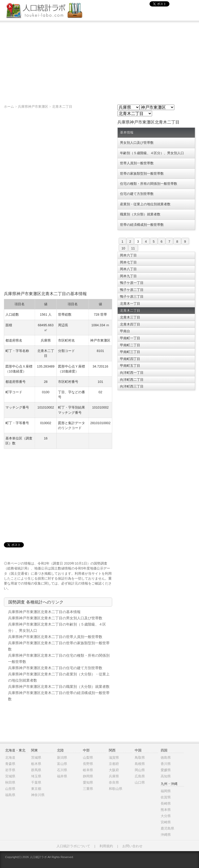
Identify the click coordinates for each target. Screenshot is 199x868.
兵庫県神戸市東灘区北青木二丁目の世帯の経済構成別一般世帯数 (59, 696)
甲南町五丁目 (130, 366)
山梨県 (88, 758)
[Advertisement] (99, 60)
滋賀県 (114, 758)
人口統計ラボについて (73, 846)
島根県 (140, 764)
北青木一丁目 (130, 304)
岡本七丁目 (128, 262)
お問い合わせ (132, 846)
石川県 (62, 770)
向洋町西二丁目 (132, 380)
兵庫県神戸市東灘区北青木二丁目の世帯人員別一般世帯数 (55, 637)
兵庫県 (114, 776)
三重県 (88, 789)
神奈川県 (38, 795)
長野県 (88, 764)
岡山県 (140, 770)
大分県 (166, 816)
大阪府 (114, 770)
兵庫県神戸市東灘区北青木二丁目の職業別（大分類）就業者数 (59, 687)
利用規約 (106, 846)
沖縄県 (166, 835)
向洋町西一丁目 (132, 373)
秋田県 (10, 782)
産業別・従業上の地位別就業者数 (145, 204)
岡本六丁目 (128, 255)
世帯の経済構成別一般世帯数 (142, 225)
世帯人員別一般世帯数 (137, 163)
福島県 (10, 795)
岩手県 (10, 770)
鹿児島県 (167, 828)
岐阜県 (88, 770)
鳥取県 (140, 758)
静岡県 (88, 776)
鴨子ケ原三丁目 (132, 297)
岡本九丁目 (128, 276)
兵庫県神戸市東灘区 (33, 107)
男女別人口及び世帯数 (137, 143)
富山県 (62, 764)
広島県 (140, 776)
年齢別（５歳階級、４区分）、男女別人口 (152, 153)
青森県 (10, 764)
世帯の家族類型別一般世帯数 (142, 174)
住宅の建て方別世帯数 (137, 194)
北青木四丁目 (130, 324)
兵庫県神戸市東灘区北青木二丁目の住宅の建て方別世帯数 (55, 668)
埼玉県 (36, 776)
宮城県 (10, 776)
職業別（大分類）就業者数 (140, 214)
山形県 (10, 789)
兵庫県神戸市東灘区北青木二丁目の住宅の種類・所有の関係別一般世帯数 (59, 659)
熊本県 (166, 810)
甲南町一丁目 (130, 338)
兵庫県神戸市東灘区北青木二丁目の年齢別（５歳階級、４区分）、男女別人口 (57, 627)
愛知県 (88, 782)
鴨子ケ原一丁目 (132, 283)
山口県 (140, 782)
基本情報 (127, 133)
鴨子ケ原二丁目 (132, 290)
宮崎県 (166, 822)
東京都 (36, 789)
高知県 (166, 776)
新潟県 (62, 758)
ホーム (9, 107)
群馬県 (36, 770)
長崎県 (166, 803)
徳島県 (166, 758)
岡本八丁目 (128, 269)
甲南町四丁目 (130, 359)
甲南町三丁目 (130, 352)
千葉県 (36, 782)
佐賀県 (166, 797)
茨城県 (36, 758)
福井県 (62, 776)
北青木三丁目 (130, 317)
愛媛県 (166, 770)
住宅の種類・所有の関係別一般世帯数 (149, 184)
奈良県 (114, 782)
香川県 (166, 764)
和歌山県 (116, 789)
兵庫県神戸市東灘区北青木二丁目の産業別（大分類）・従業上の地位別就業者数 (59, 677)
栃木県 (36, 764)
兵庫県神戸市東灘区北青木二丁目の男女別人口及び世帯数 (55, 618)
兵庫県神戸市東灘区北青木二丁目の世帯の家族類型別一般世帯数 (59, 646)
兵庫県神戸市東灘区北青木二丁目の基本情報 (44, 612)
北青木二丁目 (62, 107)
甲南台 (125, 331)
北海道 (10, 758)
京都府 (114, 764)
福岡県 (166, 791)
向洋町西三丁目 (132, 386)
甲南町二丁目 (130, 345)
